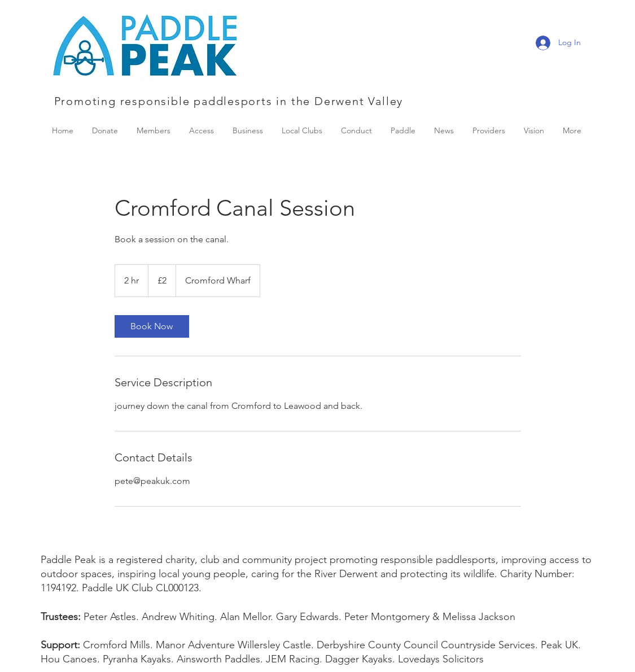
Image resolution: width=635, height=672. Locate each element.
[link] (152, 326)
